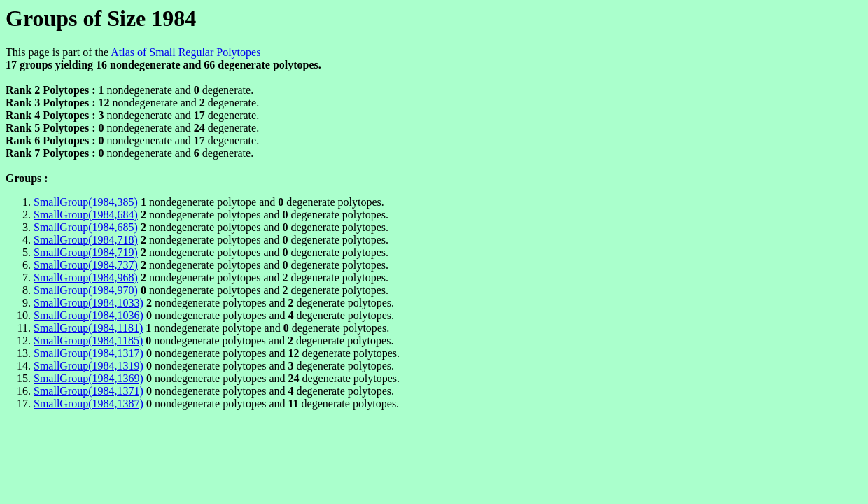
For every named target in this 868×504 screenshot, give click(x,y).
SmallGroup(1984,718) (86, 240)
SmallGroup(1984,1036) (89, 315)
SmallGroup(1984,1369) (89, 378)
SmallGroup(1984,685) (86, 227)
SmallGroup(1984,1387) (89, 404)
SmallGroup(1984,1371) (89, 391)
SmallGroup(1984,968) (86, 278)
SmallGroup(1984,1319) (89, 366)
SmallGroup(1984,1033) (89, 303)
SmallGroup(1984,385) (86, 202)
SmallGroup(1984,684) (86, 215)
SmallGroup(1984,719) (86, 252)
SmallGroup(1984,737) (86, 265)
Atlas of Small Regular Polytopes (185, 52)
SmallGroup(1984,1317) (89, 353)
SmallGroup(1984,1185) (88, 341)
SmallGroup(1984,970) (86, 290)
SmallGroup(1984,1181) (88, 328)
